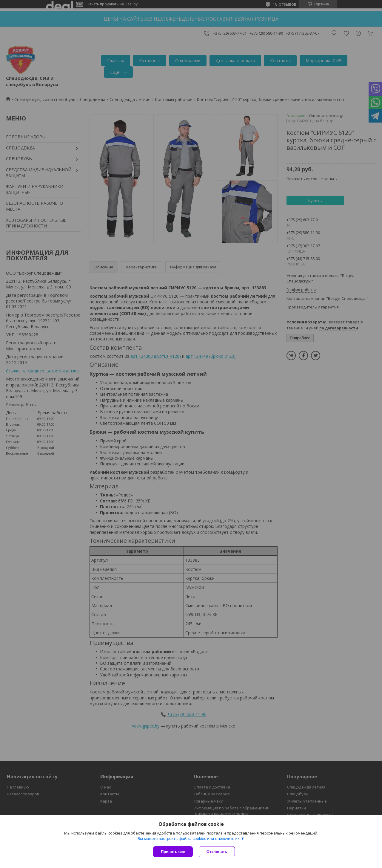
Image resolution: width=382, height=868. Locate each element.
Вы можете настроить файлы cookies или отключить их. (189, 839)
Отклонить (217, 852)
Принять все (173, 852)
